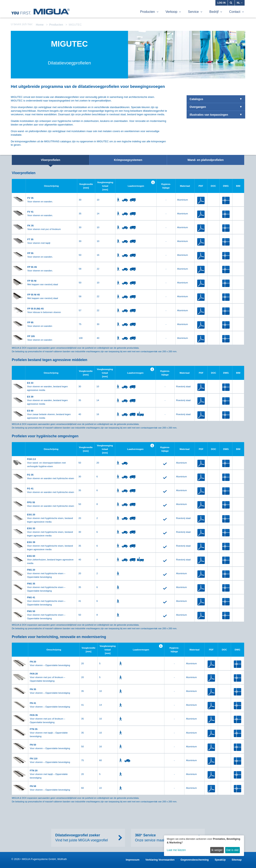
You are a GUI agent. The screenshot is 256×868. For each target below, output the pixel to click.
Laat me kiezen (176, 850)
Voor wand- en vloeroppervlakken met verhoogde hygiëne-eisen (46, 463)
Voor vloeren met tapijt (39, 241)
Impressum (133, 860)
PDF (201, 200)
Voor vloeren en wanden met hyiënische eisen (50, 477)
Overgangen (198, 107)
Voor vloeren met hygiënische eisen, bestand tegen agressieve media (50, 518)
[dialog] (204, 846)
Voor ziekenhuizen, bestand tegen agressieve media (50, 560)
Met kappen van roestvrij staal (43, 283)
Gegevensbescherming (195, 860)
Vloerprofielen (50, 160)
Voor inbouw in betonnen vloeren (44, 310)
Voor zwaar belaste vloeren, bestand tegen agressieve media (49, 414)
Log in (221, 3)
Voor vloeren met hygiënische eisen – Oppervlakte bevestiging (46, 573)
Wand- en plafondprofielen (205, 160)
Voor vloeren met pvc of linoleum (44, 227)
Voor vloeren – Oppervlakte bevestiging (50, 663)
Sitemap (237, 860)
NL (240, 3)
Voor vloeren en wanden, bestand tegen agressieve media (47, 386)
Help (153, 182)
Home (40, 25)
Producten (56, 25)
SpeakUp (220, 860)
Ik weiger (217, 850)
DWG (226, 200)
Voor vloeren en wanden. (40, 200)
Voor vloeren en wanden (40, 324)
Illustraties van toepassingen (209, 115)
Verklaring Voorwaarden (160, 860)
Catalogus (196, 99)
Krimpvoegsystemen (128, 160)
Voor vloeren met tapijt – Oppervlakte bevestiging (49, 733)
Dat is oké (232, 850)
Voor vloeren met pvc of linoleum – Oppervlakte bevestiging (47, 677)
